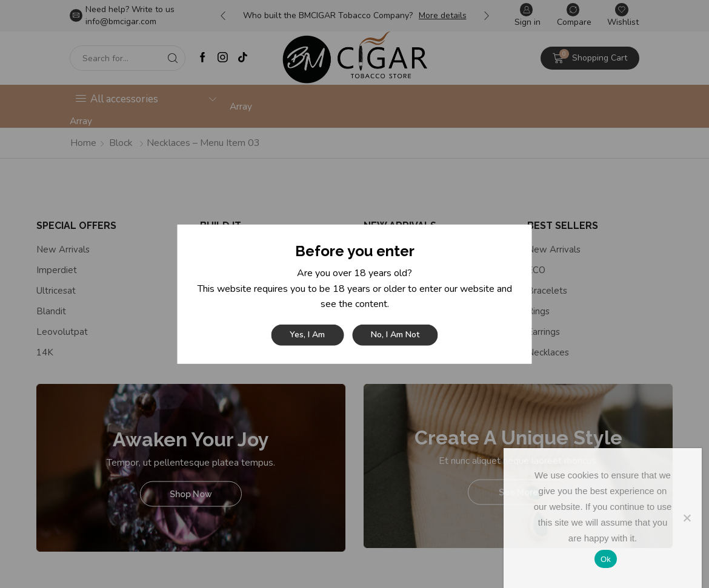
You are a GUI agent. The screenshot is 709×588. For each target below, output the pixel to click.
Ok (606, 559)
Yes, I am (307, 335)
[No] (687, 518)
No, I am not (395, 335)
